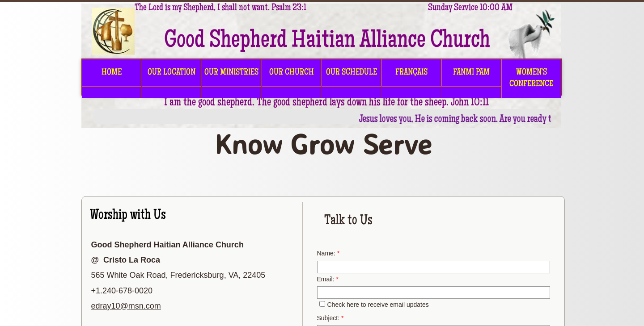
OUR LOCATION (172, 73)
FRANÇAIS (411, 73)
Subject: (330, 318)
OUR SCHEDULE (352, 73)
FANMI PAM (471, 73)
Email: (328, 279)
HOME (112, 73)
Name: (328, 253)
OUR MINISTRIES (231, 73)
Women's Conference (531, 79)
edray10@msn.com (126, 306)
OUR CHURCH (292, 73)
